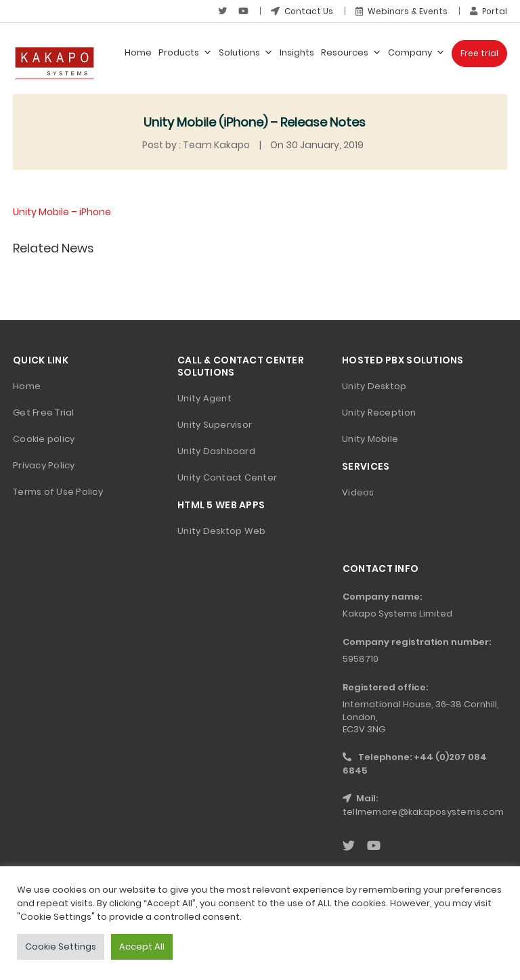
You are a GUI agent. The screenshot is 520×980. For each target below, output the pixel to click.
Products (185, 53)
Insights (297, 52)
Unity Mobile (370, 439)
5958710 (361, 659)
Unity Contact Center (227, 477)
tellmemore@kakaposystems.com (423, 812)
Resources (351, 53)
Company (416, 53)
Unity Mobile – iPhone (62, 212)
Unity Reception (379, 413)
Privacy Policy (44, 465)
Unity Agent (204, 398)
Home (138, 52)
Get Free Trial (44, 413)
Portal (488, 11)
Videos (358, 492)
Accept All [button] (142, 946)
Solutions (246, 53)
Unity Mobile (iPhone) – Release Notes (255, 122)
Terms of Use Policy (58, 492)
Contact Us (301, 11)
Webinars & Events (401, 11)
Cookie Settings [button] (61, 946)
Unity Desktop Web (221, 531)
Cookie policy (44, 439)
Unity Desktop (374, 386)
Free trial (479, 53)
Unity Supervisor (215, 425)
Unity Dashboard (216, 451)
